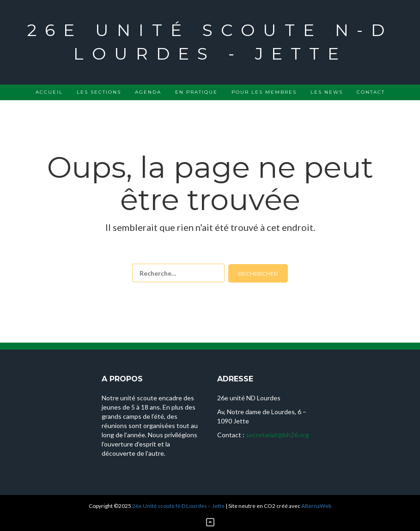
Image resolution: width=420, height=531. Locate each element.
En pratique (196, 92)
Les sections (99, 92)
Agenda (148, 92)
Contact (371, 92)
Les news (327, 92)
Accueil (49, 92)
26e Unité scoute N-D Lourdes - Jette (210, 42)
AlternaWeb (316, 506)
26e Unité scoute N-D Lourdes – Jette (178, 506)
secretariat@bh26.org (277, 435)
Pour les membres (264, 92)
